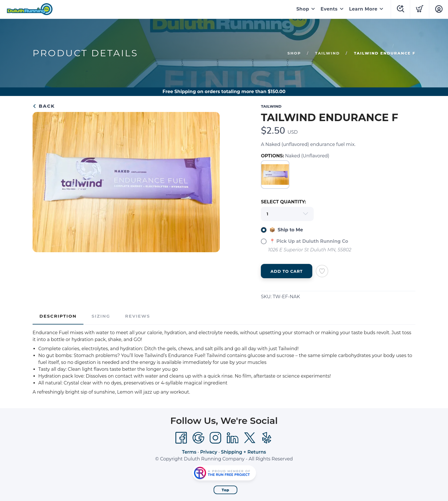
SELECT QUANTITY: (283, 202)
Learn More (363, 9)
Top (226, 490)
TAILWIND (328, 53)
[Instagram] (215, 438)
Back (44, 106)
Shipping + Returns (243, 452)
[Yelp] (267, 438)
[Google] (198, 438)
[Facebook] (181, 438)
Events (329, 9)
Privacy (209, 452)
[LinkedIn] (233, 438)
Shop (303, 9)
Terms (189, 452)
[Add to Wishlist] (322, 271)
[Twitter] (250, 438)
